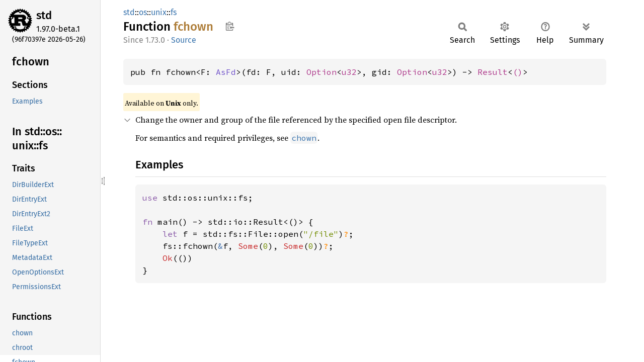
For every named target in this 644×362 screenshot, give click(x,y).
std (44, 15)
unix (159, 12)
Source (184, 40)
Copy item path (230, 26)
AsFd (226, 72)
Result (493, 72)
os (143, 12)
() (518, 72)
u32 (349, 72)
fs (174, 12)
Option (321, 72)
